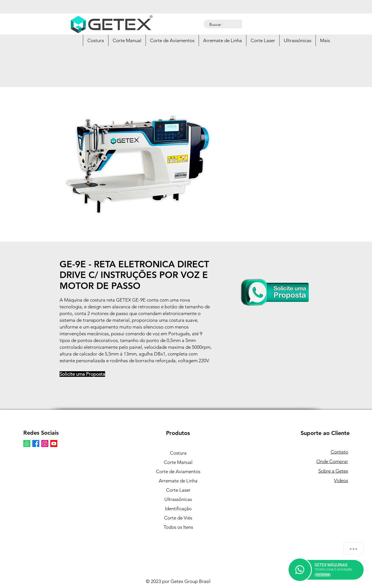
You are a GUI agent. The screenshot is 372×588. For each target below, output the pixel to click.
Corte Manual (178, 462)
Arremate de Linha (178, 481)
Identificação (178, 509)
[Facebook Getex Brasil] (36, 444)
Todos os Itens (178, 527)
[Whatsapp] (27, 444)
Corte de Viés (178, 518)
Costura (178, 453)
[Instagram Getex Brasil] (45, 444)
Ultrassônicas (178, 499)
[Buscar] (223, 25)
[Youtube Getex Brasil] (54, 444)
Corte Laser (178, 490)
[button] (96, 40)
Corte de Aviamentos (178, 471)
